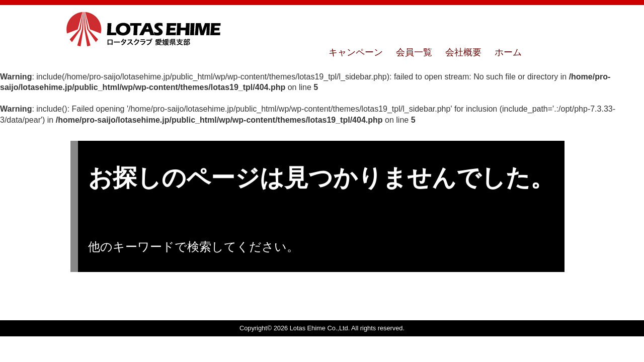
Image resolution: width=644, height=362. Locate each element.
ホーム (508, 52)
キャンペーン (356, 52)
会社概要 (463, 52)
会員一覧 (414, 52)
